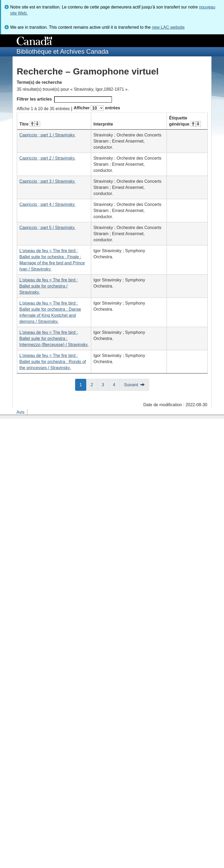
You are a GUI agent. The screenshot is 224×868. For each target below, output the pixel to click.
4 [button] (116, 384)
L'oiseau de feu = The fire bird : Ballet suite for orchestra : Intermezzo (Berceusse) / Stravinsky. (54, 339)
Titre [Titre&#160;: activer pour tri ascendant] (30, 124)
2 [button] (94, 384)
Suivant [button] (131, 385)
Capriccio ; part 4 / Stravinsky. (47, 204)
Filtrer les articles (64, 99)
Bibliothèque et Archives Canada (63, 51)
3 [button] (105, 384)
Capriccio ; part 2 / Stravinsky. (47, 158)
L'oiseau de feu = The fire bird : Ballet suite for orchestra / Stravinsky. (49, 286)
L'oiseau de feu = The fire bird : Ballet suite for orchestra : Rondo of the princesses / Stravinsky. (53, 362)
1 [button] (83, 384)
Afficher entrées (97, 108)
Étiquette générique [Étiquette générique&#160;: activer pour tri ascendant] (185, 121)
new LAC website (168, 27)
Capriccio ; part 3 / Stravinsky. (47, 181)
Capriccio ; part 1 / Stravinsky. (47, 135)
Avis (20, 412)
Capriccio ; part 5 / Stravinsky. (47, 228)
